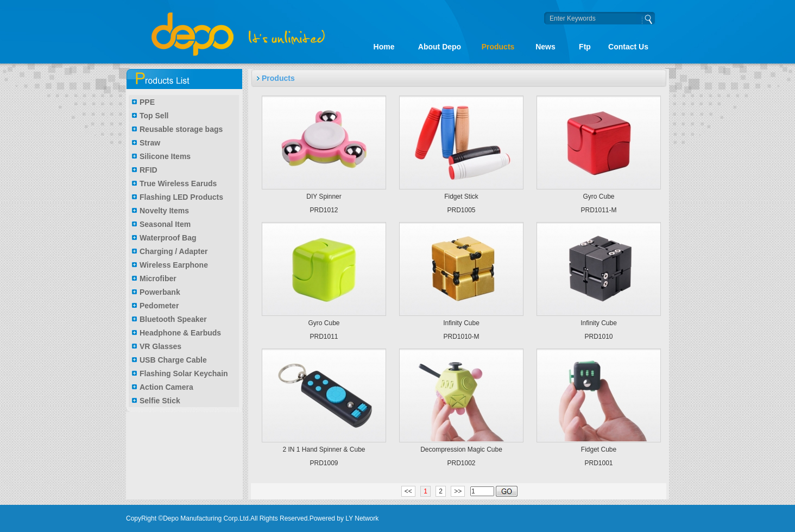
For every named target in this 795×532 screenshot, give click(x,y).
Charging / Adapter (174, 251)
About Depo (440, 47)
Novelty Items (164, 211)
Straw (150, 143)
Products (498, 47)
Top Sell (154, 116)
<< (408, 491)
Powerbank (160, 292)
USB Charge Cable (173, 360)
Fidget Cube (599, 449)
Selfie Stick (160, 401)
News (545, 47)
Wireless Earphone (174, 265)
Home (384, 47)
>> (458, 491)
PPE (147, 102)
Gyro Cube (598, 197)
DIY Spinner (324, 197)
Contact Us (628, 47)
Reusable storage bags (181, 129)
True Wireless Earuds (178, 183)
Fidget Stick (461, 197)
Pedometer (159, 306)
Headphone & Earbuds (180, 333)
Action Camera (166, 387)
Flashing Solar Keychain (184, 373)
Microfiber (158, 278)
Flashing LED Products (181, 197)
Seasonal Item (165, 224)
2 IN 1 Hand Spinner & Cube (324, 449)
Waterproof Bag (168, 238)
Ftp (585, 47)
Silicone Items (165, 156)
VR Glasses (160, 346)
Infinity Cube (461, 323)
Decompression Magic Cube (461, 449)
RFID (149, 170)
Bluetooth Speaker (173, 319)
